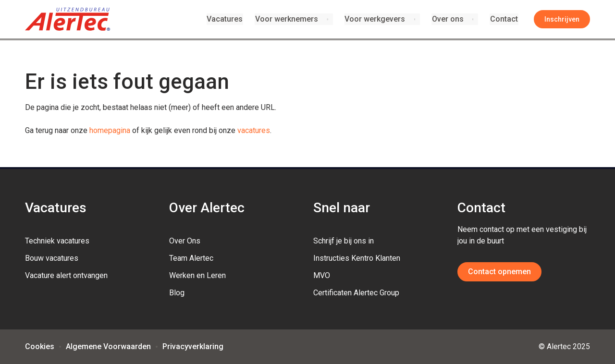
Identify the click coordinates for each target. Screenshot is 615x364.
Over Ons (185, 241)
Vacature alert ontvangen (66, 275)
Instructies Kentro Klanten (357, 258)
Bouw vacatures (52, 258)
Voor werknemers (288, 19)
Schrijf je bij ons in (344, 241)
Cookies (40, 346)
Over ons (448, 19)
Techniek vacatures (57, 241)
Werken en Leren (197, 275)
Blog (177, 293)
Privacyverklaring (193, 346)
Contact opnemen (499, 272)
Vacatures (227, 19)
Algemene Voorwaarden (108, 346)
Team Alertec (191, 258)
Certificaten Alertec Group (356, 293)
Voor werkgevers (376, 19)
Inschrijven (562, 19)
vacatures (254, 130)
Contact (504, 19)
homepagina (110, 130)
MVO (322, 275)
